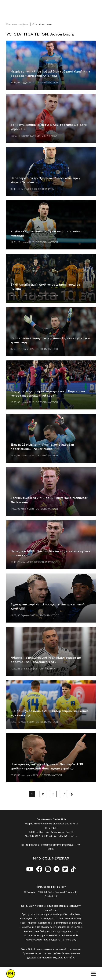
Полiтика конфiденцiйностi (51, 887)
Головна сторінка (17, 25)
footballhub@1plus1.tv (65, 836)
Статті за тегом (42, 25)
